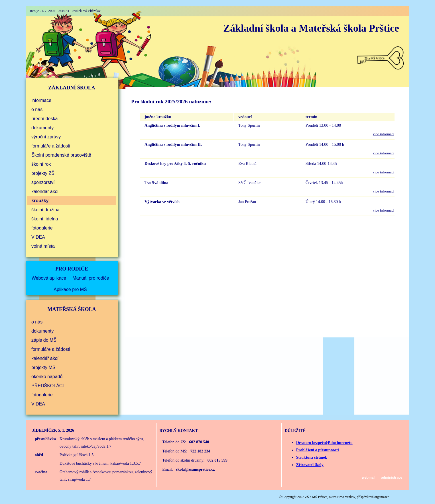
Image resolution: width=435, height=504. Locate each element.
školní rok (41, 164)
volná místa (43, 246)
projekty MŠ (43, 367)
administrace (392, 478)
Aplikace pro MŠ (70, 289)
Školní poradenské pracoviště (61, 155)
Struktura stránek (312, 457)
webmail (369, 478)
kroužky (40, 201)
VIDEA (38, 237)
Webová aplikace (49, 278)
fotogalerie (42, 228)
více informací (384, 134)
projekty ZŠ (43, 173)
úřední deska (45, 119)
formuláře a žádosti (51, 146)
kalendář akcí (45, 191)
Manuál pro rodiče (91, 278)
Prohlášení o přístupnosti (318, 450)
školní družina (45, 210)
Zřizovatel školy (310, 465)
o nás (37, 109)
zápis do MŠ (44, 340)
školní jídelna (45, 219)
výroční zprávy (46, 137)
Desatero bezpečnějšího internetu (324, 443)
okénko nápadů (47, 377)
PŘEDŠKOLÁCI (48, 386)
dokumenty (42, 128)
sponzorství (43, 182)
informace (41, 100)
